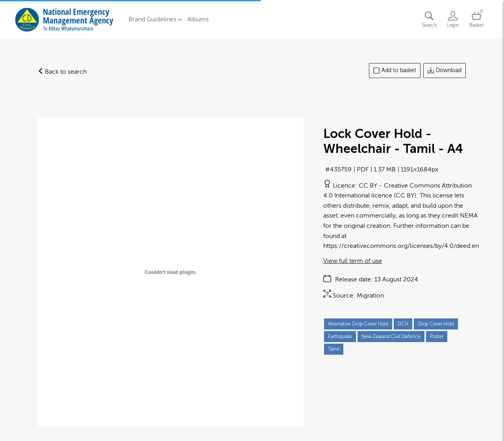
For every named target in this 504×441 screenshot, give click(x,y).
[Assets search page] (429, 20)
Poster (437, 337)
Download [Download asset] (445, 71)
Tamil (334, 349)
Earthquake (340, 337)
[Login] (453, 20)
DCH (403, 324)
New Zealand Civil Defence (391, 337)
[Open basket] (476, 20)
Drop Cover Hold (436, 324)
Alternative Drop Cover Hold (358, 324)
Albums (198, 19)
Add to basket (395, 71)
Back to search (62, 72)
